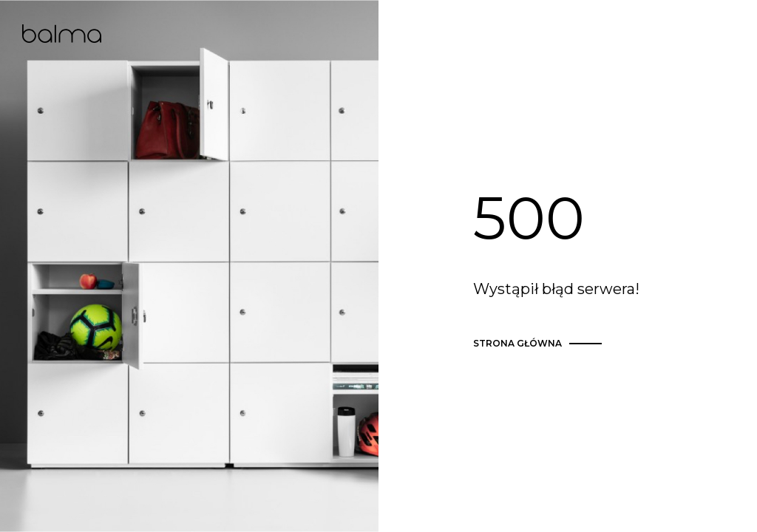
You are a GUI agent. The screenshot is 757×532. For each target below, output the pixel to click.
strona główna (540, 344)
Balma (62, 33)
